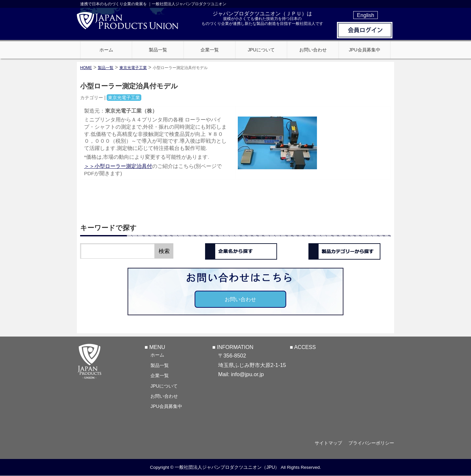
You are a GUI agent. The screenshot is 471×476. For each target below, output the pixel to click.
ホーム (157, 355)
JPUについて (164, 386)
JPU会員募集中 (166, 406)
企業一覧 (160, 375)
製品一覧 (160, 365)
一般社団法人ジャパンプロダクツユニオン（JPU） (227, 467)
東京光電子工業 (133, 68)
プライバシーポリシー (371, 443)
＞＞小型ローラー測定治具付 (118, 166)
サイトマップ (328, 443)
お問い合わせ (240, 299)
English (366, 15)
